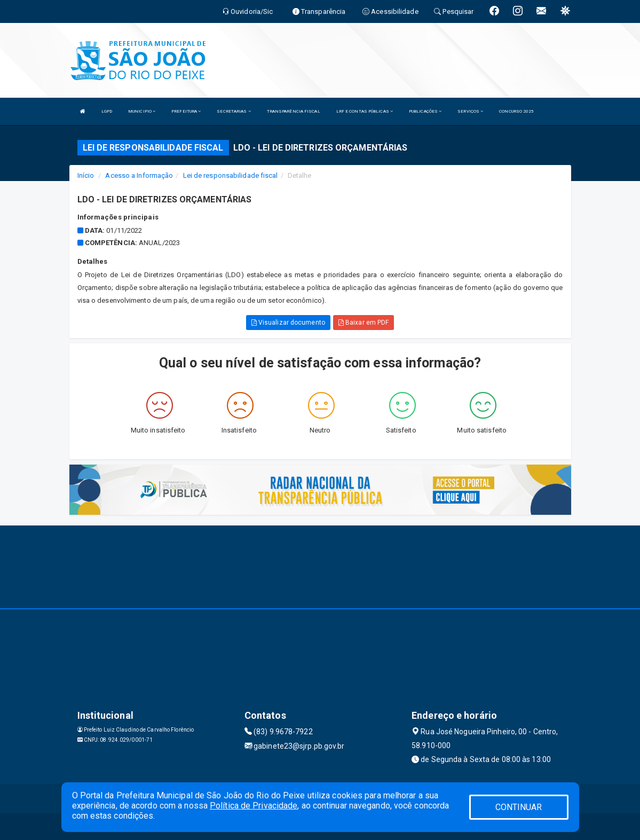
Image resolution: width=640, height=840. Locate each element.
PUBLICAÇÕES (425, 111)
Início (86, 175)
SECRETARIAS (234, 111)
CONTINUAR (519, 807)
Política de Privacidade (254, 806)
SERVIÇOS (470, 111)
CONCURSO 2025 (516, 111)
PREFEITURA (186, 111)
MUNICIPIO (142, 111)
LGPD (107, 111)
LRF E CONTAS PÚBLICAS (365, 111)
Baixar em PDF (364, 323)
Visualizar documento (288, 323)
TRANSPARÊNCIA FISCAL (294, 111)
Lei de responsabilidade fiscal (231, 175)
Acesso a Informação (139, 175)
